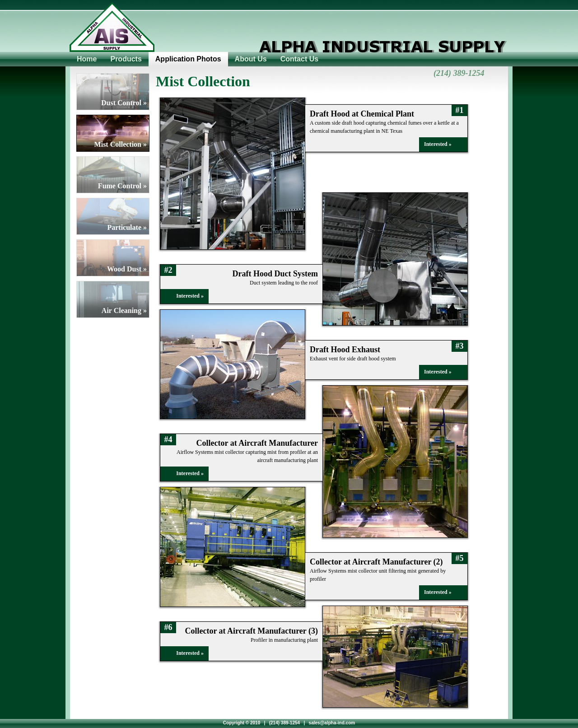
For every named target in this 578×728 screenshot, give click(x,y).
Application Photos (188, 59)
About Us (251, 59)
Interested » (438, 144)
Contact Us (299, 59)
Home (87, 59)
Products (126, 59)
